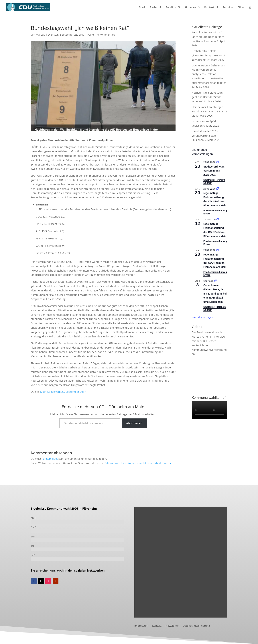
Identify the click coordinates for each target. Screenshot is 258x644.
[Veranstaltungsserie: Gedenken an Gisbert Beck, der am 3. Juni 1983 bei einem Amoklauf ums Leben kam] (216, 281)
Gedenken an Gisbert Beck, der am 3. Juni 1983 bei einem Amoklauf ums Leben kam (215, 294)
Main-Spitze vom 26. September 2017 (63, 392)
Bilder (241, 7)
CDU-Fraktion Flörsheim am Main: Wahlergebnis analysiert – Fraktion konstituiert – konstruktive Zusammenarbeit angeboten (209, 74)
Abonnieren (134, 423)
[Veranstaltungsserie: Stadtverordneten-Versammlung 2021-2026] (218, 162)
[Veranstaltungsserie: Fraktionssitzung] (218, 189)
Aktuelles (190, 7)
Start (142, 7)
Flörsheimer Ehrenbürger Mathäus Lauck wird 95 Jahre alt (209, 111)
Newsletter (172, 626)
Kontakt (209, 7)
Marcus (40, 35)
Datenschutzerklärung (196, 626)
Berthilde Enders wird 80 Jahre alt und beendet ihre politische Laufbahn (208, 37)
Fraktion (171, 7)
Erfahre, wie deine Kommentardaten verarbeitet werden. (139, 463)
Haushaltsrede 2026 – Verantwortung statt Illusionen (205, 136)
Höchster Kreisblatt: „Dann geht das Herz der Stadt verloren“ (208, 97)
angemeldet (50, 459)
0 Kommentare (106, 35)
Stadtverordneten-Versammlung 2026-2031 (214, 171)
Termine (228, 7)
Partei (154, 7)
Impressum (141, 626)
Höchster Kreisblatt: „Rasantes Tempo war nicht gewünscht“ (208, 55)
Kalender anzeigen (202, 317)
